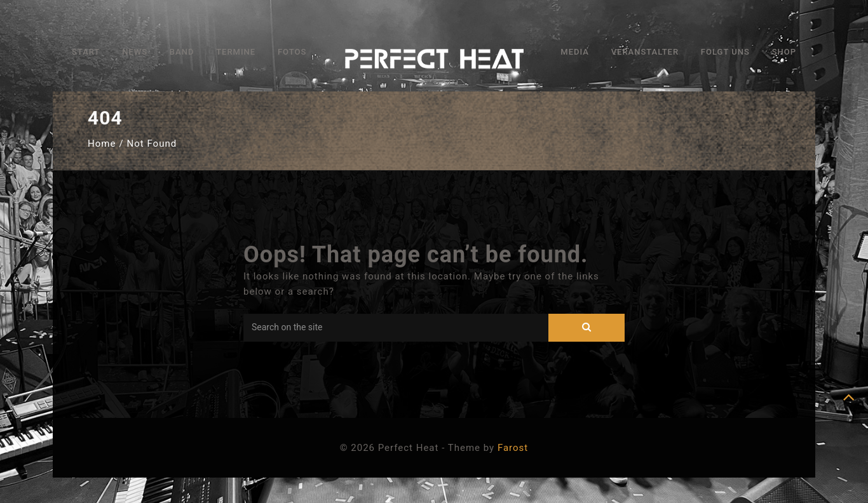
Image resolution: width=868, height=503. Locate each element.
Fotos (292, 52)
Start (86, 52)
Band (182, 52)
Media (575, 52)
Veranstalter (645, 52)
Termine (236, 52)
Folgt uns (725, 52)
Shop (784, 52)
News (135, 52)
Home (102, 144)
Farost (513, 448)
